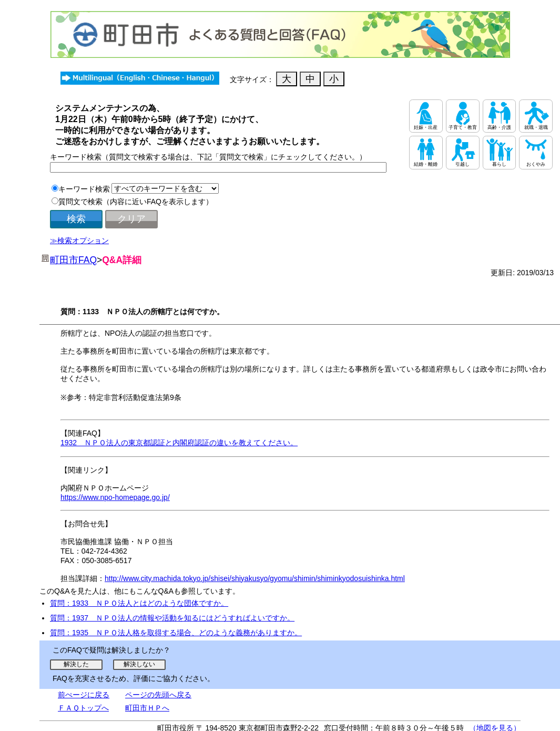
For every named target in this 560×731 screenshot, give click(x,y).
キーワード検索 (84, 189)
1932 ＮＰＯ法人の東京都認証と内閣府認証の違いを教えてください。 (179, 443)
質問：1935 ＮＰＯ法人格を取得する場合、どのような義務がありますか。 (176, 633)
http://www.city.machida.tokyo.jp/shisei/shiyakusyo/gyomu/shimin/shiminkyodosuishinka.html (255, 578)
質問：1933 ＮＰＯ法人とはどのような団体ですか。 (139, 603)
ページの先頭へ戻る (158, 695)
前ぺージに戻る (84, 695)
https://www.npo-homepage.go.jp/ (115, 497)
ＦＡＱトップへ (83, 708)
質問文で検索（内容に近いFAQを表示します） (136, 202)
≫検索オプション (79, 241)
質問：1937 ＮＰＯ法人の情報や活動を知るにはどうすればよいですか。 (172, 618)
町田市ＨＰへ (147, 708)
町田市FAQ (73, 260)
